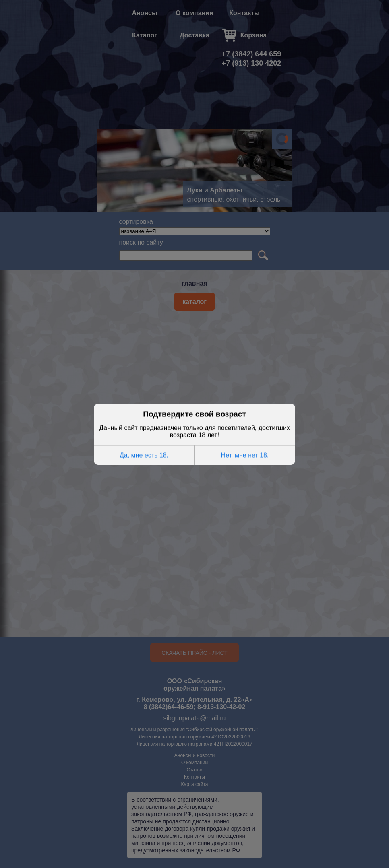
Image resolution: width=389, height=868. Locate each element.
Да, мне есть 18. (144, 455)
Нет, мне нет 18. (245, 455)
